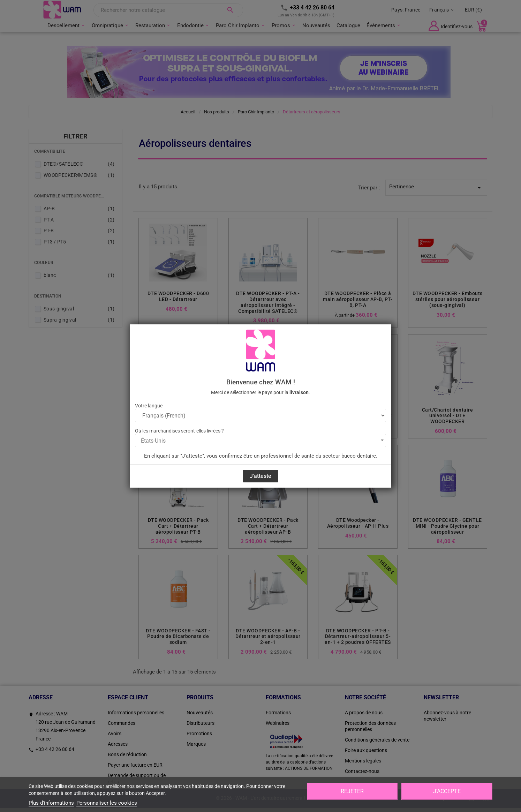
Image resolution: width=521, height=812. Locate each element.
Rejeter (352, 791)
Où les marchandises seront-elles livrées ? (179, 431)
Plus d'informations (51, 803)
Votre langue (149, 406)
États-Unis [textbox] (153, 441)
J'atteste (260, 476)
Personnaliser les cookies (107, 803)
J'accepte (447, 791)
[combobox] (260, 441)
